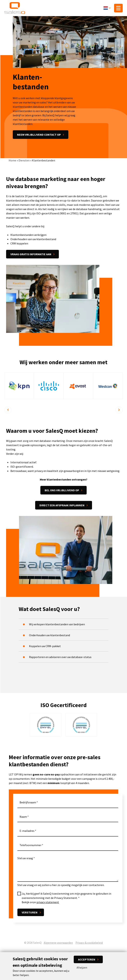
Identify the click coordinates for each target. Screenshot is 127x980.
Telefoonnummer (30, 846)
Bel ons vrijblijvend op (62, 491)
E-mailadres (27, 831)
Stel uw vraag (25, 859)
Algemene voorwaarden (58, 943)
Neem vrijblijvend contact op (39, 135)
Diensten (24, 161)
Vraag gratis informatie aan (31, 254)
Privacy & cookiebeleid (89, 943)
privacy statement (48, 903)
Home (12, 161)
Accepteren (87, 959)
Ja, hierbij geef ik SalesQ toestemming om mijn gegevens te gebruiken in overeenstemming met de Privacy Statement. (66, 896)
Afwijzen (82, 967)
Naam (23, 817)
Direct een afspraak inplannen (62, 506)
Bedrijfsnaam (28, 803)
